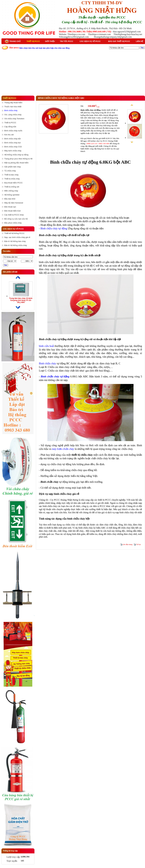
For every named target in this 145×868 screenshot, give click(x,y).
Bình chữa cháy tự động (54, 228)
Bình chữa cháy (48, 363)
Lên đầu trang (127, 544)
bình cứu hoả (46, 262)
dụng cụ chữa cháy (51, 464)
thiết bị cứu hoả (103, 531)
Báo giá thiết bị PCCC (119, 41)
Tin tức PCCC (66, 41)
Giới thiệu (50, 41)
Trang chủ (13, 41)
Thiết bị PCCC (33, 41)
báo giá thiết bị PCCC (104, 138)
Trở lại (138, 544)
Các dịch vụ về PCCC (90, 41)
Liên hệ (140, 41)
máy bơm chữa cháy (63, 449)
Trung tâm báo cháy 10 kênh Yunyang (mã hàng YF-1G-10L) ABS (21, 300)
